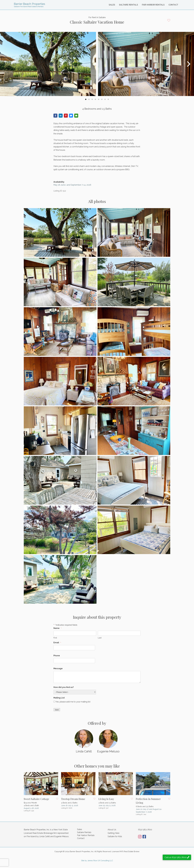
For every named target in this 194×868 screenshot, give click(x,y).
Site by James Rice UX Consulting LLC (97, 860)
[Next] (188, 64)
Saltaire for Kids (115, 836)
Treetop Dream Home (73, 799)
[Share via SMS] (71, 116)
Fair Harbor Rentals (153, 5)
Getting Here (113, 833)
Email (57, 643)
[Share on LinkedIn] (61, 116)
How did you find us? (64, 687)
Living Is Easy (106, 799)
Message (58, 668)
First (55, 638)
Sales (112, 5)
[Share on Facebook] (55, 116)
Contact (173, 5)
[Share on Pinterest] (66, 116)
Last (100, 638)
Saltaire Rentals (128, 5)
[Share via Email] (76, 116)
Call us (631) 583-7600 (177, 857)
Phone (57, 656)
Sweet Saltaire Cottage (36, 799)
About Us (112, 830)
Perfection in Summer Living (148, 801)
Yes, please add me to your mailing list (73, 702)
